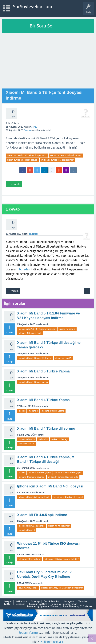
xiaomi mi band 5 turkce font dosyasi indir (27, 155)
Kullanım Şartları (38, 604)
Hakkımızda (21, 602)
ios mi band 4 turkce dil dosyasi (68, 497)
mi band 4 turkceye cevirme (32, 477)
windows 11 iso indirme (30, 559)
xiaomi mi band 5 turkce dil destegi (35, 358)
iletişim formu (28, 633)
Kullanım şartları (52, 642)
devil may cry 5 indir (28, 588)
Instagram (69, 602)
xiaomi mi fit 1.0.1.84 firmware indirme (37, 329)
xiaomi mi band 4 (27, 439)
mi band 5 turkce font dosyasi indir (57, 160)
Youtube (83, 602)
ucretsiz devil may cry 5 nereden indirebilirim (62, 588)
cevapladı (33, 234)
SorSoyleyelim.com (33, 7)
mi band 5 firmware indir (30, 333)
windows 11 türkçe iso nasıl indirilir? (62, 559)
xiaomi (22, 411)
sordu (34, 127)
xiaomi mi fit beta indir (59, 526)
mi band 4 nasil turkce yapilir (68, 473)
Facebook (20, 604)
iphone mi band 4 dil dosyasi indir (34, 497)
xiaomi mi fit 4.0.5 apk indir (32, 526)
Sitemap (35, 602)
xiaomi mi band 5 (67, 329)
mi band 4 (33, 411)
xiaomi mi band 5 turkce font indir (66, 155)
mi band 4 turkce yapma (53, 411)
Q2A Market (86, 606)
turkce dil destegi (60, 439)
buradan (25, 269)
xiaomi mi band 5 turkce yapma (33, 382)
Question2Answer (49, 606)
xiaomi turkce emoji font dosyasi (22, 160)
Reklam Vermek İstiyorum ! (64, 604)
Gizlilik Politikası (52, 602)
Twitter (8, 604)
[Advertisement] (48, 62)
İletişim (8, 602)
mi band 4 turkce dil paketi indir (63, 477)
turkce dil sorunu (26, 444)
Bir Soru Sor (42, 26)
